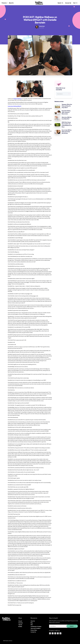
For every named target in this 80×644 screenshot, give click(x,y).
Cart (74, 3)
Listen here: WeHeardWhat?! (15, 106)
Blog (32, 623)
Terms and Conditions (36, 628)
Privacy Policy (34, 630)
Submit (72, 626)
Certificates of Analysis (36, 627)
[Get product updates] (63, 626)
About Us (11, 3)
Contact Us (33, 632)
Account (67, 3)
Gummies (21, 623)
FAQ (32, 625)
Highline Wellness (17, 98)
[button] (5, 3)
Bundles (20, 627)
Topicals (20, 625)
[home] (39, 3)
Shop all (20, 621)
